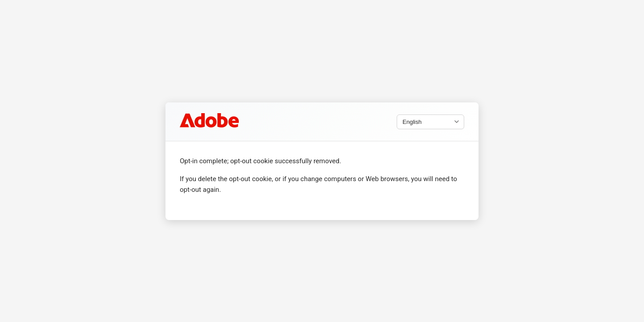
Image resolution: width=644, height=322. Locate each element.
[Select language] (430, 121)
